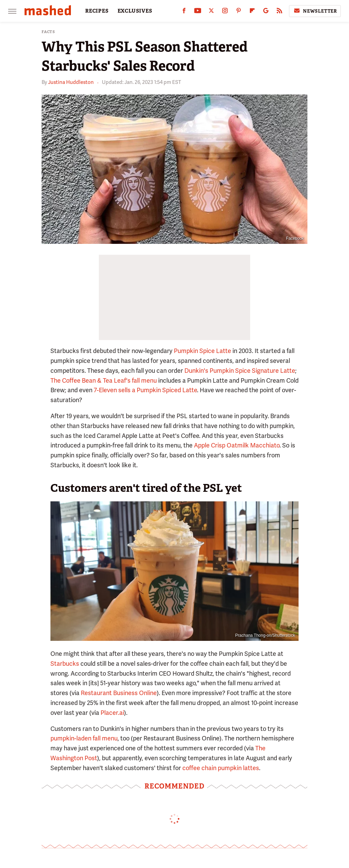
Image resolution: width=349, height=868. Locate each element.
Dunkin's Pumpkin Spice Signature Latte (240, 371)
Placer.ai (112, 713)
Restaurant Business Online (119, 693)
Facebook (295, 238)
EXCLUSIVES (135, 11)
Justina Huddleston (71, 82)
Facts (48, 32)
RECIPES (97, 11)
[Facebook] (184, 12)
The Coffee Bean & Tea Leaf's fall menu (104, 380)
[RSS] (279, 12)
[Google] (266, 12)
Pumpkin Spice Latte (202, 351)
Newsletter (315, 11)
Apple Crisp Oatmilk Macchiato (237, 445)
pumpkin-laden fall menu (84, 738)
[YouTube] (198, 12)
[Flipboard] (252, 12)
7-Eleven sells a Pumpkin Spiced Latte (145, 390)
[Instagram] (225, 12)
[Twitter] (211, 12)
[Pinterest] (239, 12)
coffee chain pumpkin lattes (221, 768)
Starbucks (65, 664)
